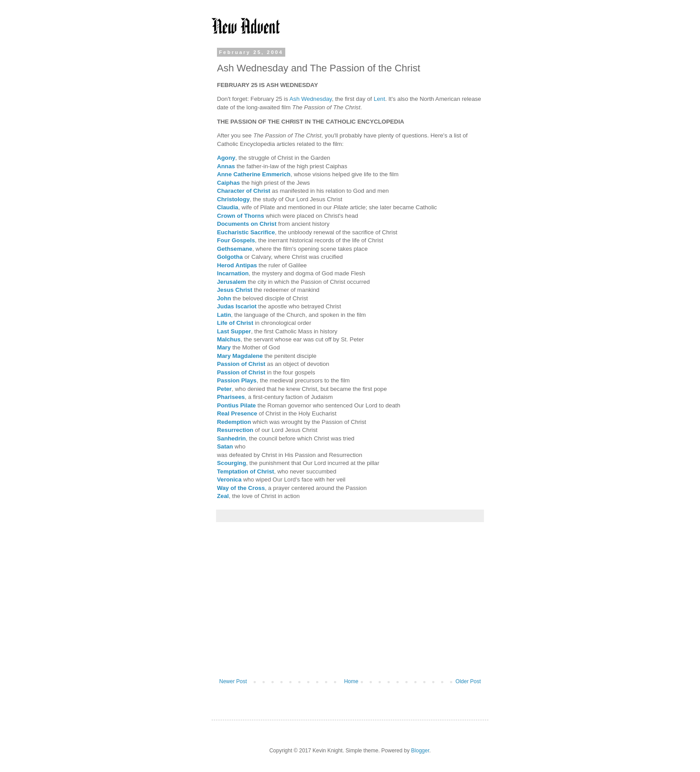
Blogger (420, 751)
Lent (379, 99)
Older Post (468, 681)
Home (351, 681)
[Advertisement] (350, 605)
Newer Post (233, 681)
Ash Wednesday (310, 99)
